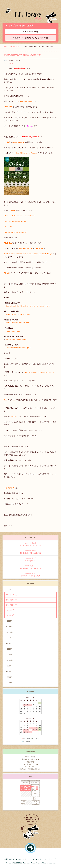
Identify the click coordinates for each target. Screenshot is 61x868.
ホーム (5, 46)
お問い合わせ (9, 859)
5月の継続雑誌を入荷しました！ (30, 544)
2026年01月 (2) (11, 615)
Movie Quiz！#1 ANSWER (30, 567)
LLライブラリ (15, 46)
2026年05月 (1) (11, 595)
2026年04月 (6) (11, 600)
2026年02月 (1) (11, 610)
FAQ (19, 859)
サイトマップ (29, 859)
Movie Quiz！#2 (30, 559)
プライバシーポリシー (46, 859)
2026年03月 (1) (11, 605)
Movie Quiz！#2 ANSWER (30, 552)
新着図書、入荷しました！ (30, 574)
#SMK (11, 63)
